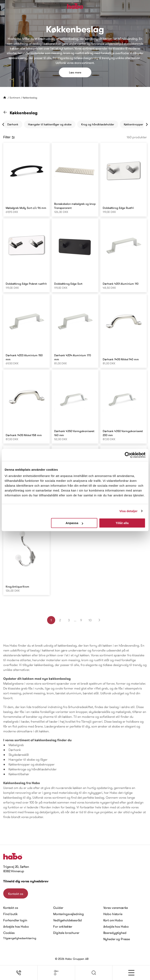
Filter (9, 137)
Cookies (9, 933)
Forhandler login (15, 920)
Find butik (10, 914)
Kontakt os (16, 894)
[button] (94, 973)
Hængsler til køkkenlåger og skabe (50, 124)
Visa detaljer (128, 511)
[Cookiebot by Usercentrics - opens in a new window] (128, 455)
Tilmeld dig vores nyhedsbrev (26, 881)
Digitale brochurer (66, 933)
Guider (58, 908)
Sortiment (15, 98)
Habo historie (113, 914)
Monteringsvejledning (69, 914)
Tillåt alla (122, 523)
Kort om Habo (113, 920)
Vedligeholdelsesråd (67, 920)
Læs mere (75, 72)
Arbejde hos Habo (16, 926)
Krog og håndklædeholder (98, 124)
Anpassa (74, 523)
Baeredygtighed (115, 933)
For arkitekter (63, 926)
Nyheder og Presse (117, 939)
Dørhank (13, 124)
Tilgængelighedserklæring (20, 938)
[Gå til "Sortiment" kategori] (8, 113)
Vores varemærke (116, 908)
